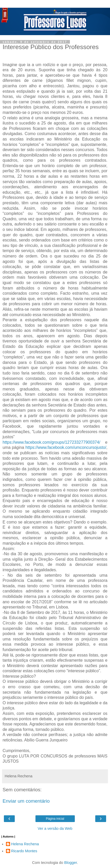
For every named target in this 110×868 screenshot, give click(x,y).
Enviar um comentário (26, 801)
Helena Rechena (25, 844)
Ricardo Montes (24, 851)
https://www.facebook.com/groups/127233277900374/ (52, 442)
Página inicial (55, 819)
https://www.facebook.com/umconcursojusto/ (66, 447)
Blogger (71, 863)
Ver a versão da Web (55, 828)
